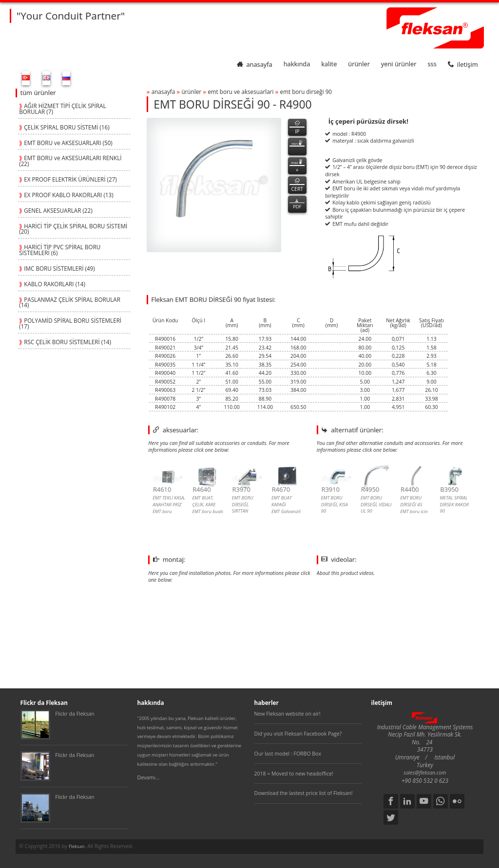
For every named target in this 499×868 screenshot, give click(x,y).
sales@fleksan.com (425, 773)
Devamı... (148, 777)
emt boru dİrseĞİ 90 (306, 92)
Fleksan (77, 846)
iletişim (463, 64)
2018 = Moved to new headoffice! (294, 774)
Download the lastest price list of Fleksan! (304, 793)
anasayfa (254, 64)
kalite (329, 64)
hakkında (297, 64)
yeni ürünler (399, 64)
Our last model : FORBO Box (288, 754)
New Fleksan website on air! (288, 714)
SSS (432, 64)
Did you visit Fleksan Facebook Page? (298, 734)
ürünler (359, 64)
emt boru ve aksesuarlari (240, 92)
